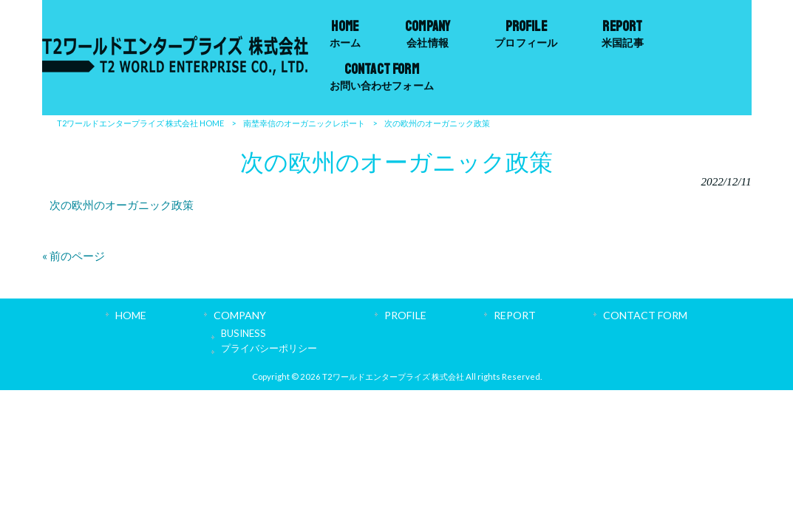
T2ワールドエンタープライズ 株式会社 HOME (140, 123)
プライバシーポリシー (269, 348)
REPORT (515, 315)
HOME (131, 315)
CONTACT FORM (645, 315)
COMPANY (240, 315)
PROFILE (405, 315)
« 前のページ (74, 256)
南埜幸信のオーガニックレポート (304, 123)
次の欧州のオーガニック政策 (122, 205)
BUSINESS (244, 333)
